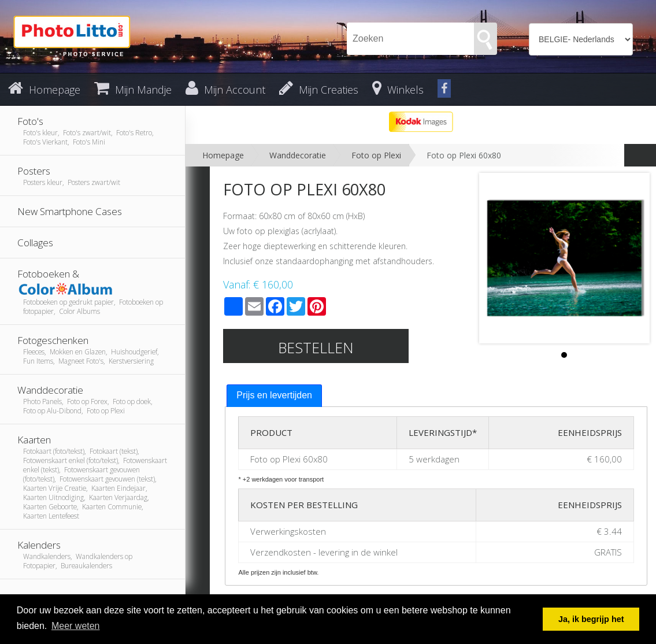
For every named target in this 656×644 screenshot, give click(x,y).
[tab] (274, 396)
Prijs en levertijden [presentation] (274, 395)
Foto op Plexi (376, 155)
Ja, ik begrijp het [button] (591, 619)
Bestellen (316, 347)
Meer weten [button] (76, 626)
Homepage (223, 155)
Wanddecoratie (298, 155)
